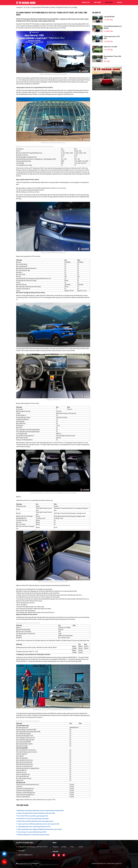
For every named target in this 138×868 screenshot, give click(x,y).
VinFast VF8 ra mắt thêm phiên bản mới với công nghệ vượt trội (35, 821)
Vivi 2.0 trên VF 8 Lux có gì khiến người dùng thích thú (33, 816)
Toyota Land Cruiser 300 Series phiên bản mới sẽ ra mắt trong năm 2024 (38, 824)
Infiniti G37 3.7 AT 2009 (110, 47)
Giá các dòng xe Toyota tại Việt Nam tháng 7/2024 (32, 832)
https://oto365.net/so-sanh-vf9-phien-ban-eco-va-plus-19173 (38, 800)
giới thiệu (97, 2)
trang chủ (86, 2)
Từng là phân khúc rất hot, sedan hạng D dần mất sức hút (34, 827)
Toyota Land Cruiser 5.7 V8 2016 (112, 37)
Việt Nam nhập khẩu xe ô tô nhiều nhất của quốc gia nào (33, 835)
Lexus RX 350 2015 (109, 17)
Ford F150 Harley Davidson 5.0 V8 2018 (113, 27)
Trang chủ (55, 847)
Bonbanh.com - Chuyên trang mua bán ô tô (110, 863)
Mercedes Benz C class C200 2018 (112, 57)
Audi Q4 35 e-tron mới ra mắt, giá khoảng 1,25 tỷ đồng (33, 819)
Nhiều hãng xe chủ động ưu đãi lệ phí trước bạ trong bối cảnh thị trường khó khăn (41, 811)
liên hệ (119, 2)
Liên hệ (81, 847)
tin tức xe (109, 2)
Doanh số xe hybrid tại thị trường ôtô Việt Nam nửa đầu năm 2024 (36, 813)
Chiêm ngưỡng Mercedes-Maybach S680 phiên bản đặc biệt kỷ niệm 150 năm (40, 829)
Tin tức (72, 847)
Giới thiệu (64, 847)
